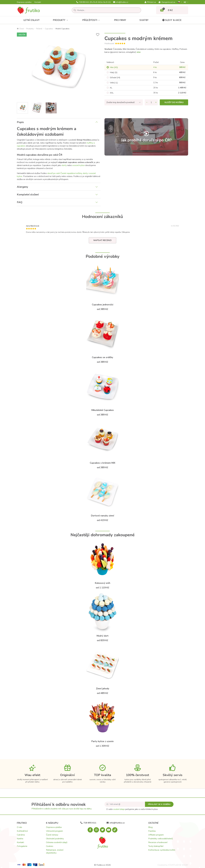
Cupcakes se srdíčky (102, 357)
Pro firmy (120, 20)
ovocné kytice (79, 165)
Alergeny (22, 187)
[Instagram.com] (96, 830)
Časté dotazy (52, 835)
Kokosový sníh (103, 583)
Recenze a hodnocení (158, 842)
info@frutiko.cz (121, 2)
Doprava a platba (24, 2)
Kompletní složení (28, 195)
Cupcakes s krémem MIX (103, 463)
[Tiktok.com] (115, 830)
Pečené (39, 29)
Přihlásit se (150, 2)
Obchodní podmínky (55, 839)
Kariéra (20, 839)
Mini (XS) (114, 67)
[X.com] (102, 830)
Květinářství (22, 831)
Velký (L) (114, 83)
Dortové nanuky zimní (102, 516)
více (139, 52)
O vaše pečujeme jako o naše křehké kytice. (132, 809)
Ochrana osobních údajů (57, 842)
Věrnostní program (54, 831)
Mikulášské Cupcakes (103, 410)
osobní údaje (119, 809)
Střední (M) (115, 78)
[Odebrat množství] (147, 102)
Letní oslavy (32, 20)
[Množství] (151, 102)
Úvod (20, 29)
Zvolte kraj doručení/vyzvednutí (120, 102)
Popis (20, 122)
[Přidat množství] (156, 102)
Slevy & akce (172, 20)
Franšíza (152, 831)
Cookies (50, 846)
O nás (19, 827)
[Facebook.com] (90, 830)
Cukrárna (21, 835)
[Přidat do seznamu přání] (98, 35)
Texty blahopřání (156, 846)
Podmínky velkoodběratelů (161, 839)
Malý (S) (114, 72)
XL (111, 88)
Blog (150, 827)
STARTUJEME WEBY (178, 865)
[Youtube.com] (109, 830)
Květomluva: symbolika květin (162, 850)
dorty (64, 165)
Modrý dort (103, 636)
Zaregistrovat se (167, 2)
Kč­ (185, 2)
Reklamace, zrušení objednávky (55, 851)
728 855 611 (93, 2)
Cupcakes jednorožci (103, 305)
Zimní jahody (103, 689)
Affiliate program (156, 835)
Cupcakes (49, 29)
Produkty (61, 20)
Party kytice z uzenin (102, 741)
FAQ (20, 202)
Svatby (144, 20)
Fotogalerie (22, 846)
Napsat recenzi (102, 240)
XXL (112, 93)
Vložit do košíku (174, 102)
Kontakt (38, 2)
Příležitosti (92, 20)
